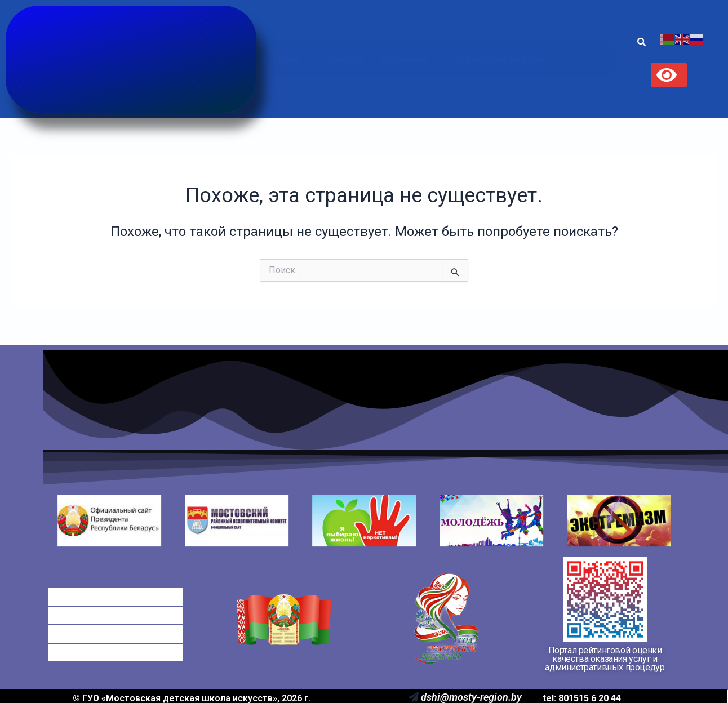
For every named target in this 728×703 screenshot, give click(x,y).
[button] (290, 59)
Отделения (410, 59)
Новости (345, 59)
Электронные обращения (115, 629)
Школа (290, 59)
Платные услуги (93, 617)
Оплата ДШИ (86, 605)
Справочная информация (516, 59)
